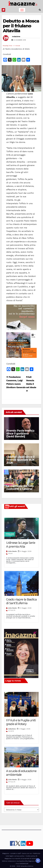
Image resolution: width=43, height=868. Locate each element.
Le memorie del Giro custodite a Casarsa (20, 487)
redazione (16, 37)
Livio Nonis (12, 551)
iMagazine (6, 853)
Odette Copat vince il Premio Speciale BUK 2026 (20, 460)
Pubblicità (36, 853)
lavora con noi (27, 853)
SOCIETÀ (11, 731)
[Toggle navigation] (22, 10)
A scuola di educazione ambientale (21, 773)
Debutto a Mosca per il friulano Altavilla (21, 26)
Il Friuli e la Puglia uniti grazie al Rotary (21, 722)
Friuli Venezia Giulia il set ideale (31, 384)
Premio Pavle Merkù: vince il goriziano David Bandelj (20, 433)
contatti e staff (16, 853)
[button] (40, 10)
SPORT (10, 554)
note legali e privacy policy (15, 856)
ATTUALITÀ (12, 610)
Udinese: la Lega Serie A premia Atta (21, 545)
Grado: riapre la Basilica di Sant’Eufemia (21, 601)
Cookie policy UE (31, 856)
